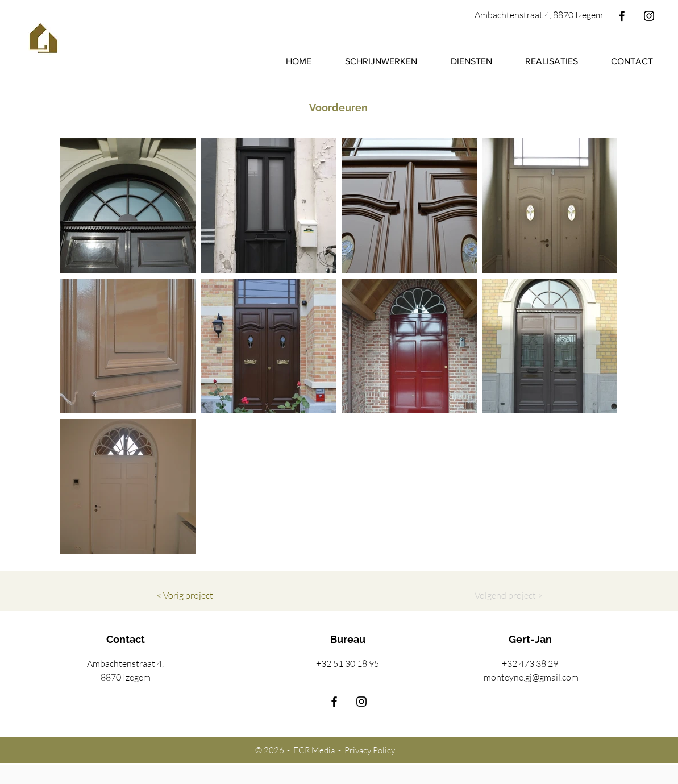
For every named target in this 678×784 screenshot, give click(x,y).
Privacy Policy (370, 750)
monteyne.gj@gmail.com (531, 677)
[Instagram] (649, 16)
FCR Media (316, 750)
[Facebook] (622, 16)
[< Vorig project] (185, 595)
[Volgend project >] (509, 595)
